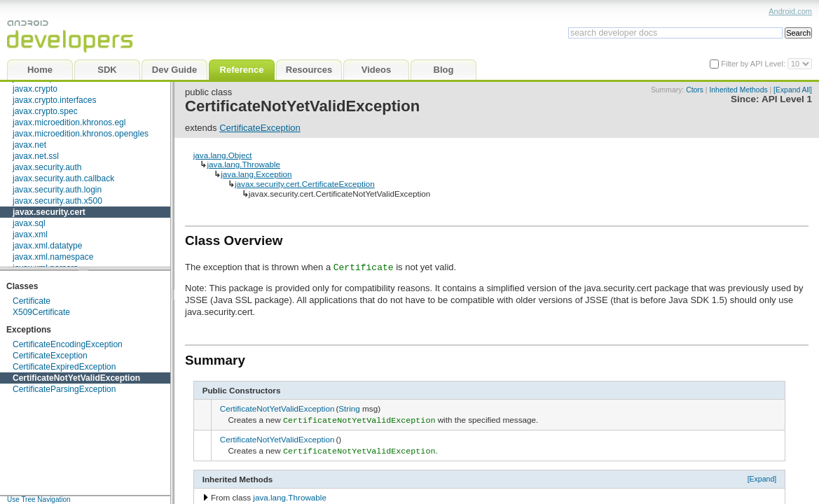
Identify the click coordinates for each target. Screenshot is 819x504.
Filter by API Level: (754, 64)
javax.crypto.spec (45, 111)
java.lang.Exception (256, 174)
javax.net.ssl (36, 156)
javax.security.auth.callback (63, 178)
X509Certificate (41, 312)
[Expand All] (793, 90)
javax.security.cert (49, 212)
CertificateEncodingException (68, 344)
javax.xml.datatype (47, 246)
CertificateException (50, 356)
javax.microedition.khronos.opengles (81, 134)
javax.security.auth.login (57, 190)
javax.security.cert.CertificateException (305, 184)
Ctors (695, 90)
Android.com (790, 11)
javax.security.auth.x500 (57, 201)
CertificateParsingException (64, 389)
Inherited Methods (738, 90)
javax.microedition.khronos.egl (69, 122)
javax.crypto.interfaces (54, 100)
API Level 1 (787, 99)
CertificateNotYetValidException (76, 378)
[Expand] (762, 476)
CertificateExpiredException (64, 367)
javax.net (29, 145)
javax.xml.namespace (53, 257)
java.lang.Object (223, 155)
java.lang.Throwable (243, 164)
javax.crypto (35, 89)
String (349, 408)
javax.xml (30, 234)
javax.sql (29, 223)
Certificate (32, 301)
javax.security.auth (47, 167)
